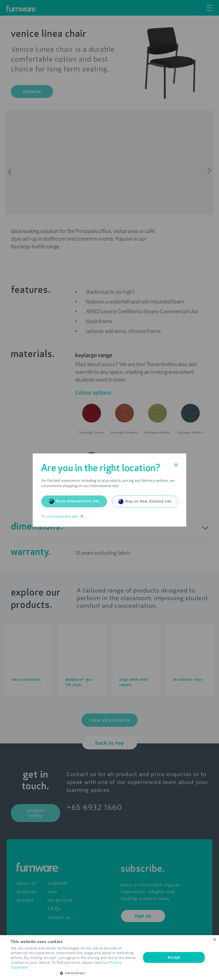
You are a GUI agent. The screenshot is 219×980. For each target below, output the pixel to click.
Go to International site (74, 501)
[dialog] (109, 958)
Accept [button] (174, 957)
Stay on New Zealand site (145, 501)
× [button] (214, 940)
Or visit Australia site (62, 516)
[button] (74, 973)
